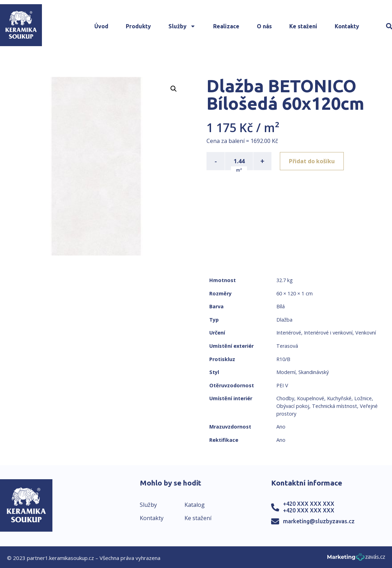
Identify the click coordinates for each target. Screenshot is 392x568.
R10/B (283, 359)
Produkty (138, 26)
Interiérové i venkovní (328, 333)
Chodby (285, 398)
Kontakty (347, 26)
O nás (264, 26)
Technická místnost (335, 406)
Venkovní (366, 333)
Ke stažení (303, 26)
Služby (182, 26)
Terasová (287, 346)
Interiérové (289, 333)
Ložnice (363, 398)
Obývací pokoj (293, 406)
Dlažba (284, 320)
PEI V (282, 385)
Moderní (286, 372)
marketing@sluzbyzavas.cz (319, 521)
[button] (174, 89)
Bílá (281, 306)
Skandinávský (314, 372)
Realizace (226, 26)
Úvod (101, 26)
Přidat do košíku (312, 161)
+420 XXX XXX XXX (309, 504)
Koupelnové (311, 398)
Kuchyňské (339, 398)
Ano (281, 427)
